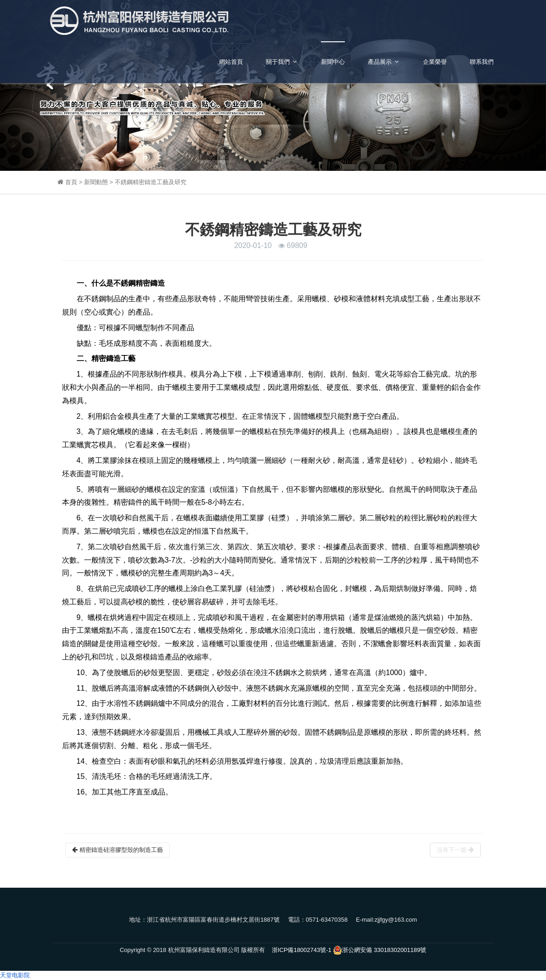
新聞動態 (97, 182)
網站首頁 (231, 62)
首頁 (72, 182)
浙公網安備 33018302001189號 (380, 950)
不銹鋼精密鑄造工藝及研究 (151, 182)
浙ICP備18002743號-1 (302, 950)
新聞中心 (333, 62)
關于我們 (282, 62)
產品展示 (384, 62)
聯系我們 (482, 62)
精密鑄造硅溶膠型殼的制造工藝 (118, 850)
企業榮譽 (435, 62)
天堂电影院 (15, 975)
